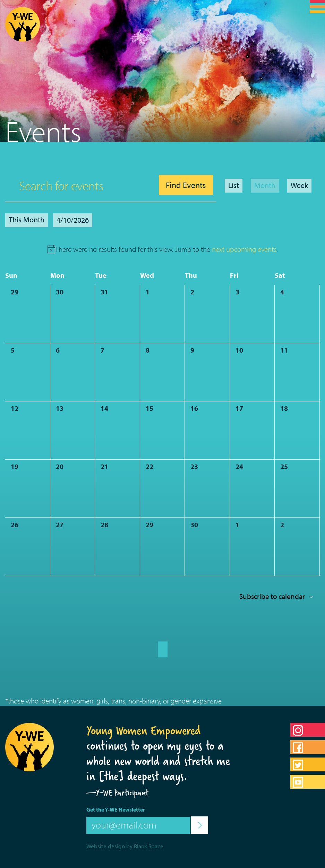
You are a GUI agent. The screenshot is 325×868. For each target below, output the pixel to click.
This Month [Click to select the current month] (27, 220)
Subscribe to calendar (272, 596)
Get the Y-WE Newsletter (116, 809)
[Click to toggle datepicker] (73, 220)
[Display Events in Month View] (265, 186)
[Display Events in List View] (234, 186)
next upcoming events (244, 249)
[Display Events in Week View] (299, 186)
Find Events (186, 185)
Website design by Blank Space (125, 846)
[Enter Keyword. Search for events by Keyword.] (80, 185)
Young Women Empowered (144, 730)
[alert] (166, 249)
